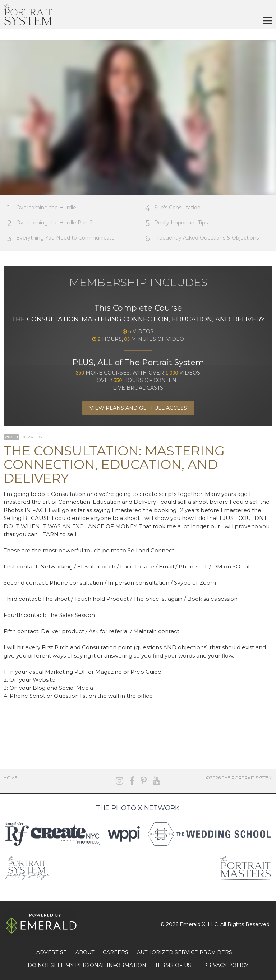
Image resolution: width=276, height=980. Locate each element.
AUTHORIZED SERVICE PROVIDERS (185, 952)
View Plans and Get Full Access (138, 408)
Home (11, 778)
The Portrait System (28, 14)
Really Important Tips (176, 223)
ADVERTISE (52, 952)
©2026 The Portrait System (239, 778)
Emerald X (192, 924)
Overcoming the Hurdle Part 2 (50, 223)
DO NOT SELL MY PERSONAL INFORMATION (87, 965)
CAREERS (116, 952)
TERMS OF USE (175, 965)
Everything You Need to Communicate (61, 238)
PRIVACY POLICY (226, 965)
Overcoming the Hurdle (42, 208)
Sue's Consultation (173, 208)
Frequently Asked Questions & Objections (202, 238)
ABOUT (85, 952)
